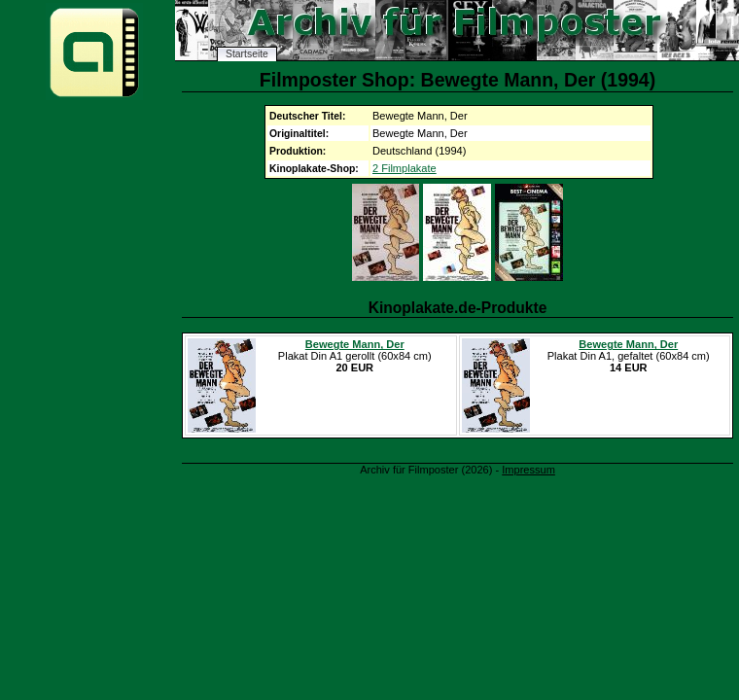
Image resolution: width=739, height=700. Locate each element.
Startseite (247, 54)
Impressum (528, 470)
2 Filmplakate (405, 168)
